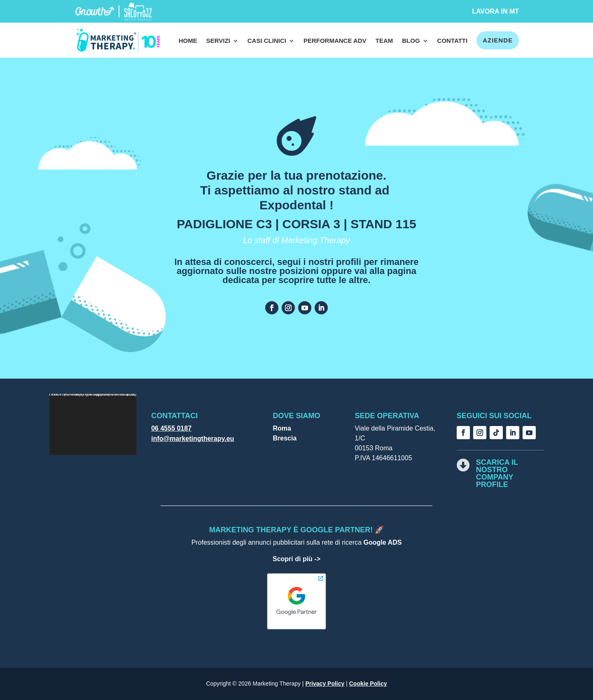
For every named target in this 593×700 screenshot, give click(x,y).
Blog (411, 41)
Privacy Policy (325, 684)
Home (188, 41)
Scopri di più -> (296, 559)
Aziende (498, 40)
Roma (282, 428)
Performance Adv (335, 41)
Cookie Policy (368, 684)
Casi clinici (267, 41)
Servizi (218, 41)
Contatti (453, 41)
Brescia (285, 438)
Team (384, 41)
